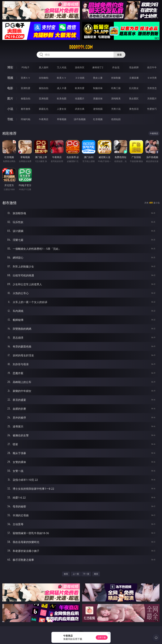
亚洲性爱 (26, 88)
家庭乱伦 (44, 109)
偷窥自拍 (26, 98)
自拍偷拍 (44, 78)
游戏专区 (80, 67)
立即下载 (102, 637)
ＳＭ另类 (152, 78)
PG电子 (25, 67)
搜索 (119, 55)
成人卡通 (62, 88)
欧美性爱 (80, 88)
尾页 (96, 574)
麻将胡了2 (98, 67)
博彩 (10, 67)
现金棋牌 (134, 67)
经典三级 (116, 88)
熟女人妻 (98, 78)
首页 (66, 574)
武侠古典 (80, 109)
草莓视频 (62, 119)
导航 (10, 119)
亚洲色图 (44, 98)
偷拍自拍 (44, 88)
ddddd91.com (81, 47)
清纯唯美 (116, 98)
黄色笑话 (134, 109)
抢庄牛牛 (152, 67)
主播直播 (134, 78)
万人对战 (62, 67)
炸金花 (116, 67)
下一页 (86, 574)
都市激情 (26, 109)
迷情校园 (98, 109)
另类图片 (152, 98)
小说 (10, 109)
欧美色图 (62, 98)
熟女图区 (134, 98)
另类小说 (116, 109)
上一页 (76, 574)
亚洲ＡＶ (26, 78)
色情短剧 (116, 119)
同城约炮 (26, 119)
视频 (10, 78)
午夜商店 (44, 119)
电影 (10, 88)
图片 (10, 98)
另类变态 (152, 88)
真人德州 (44, 67)
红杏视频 (98, 119)
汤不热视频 (80, 119)
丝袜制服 (116, 78)
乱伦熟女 (134, 88)
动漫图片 (80, 98)
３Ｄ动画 (80, 78)
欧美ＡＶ (62, 78)
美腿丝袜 (98, 98)
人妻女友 (62, 109)
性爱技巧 (152, 109)
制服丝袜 (98, 88)
